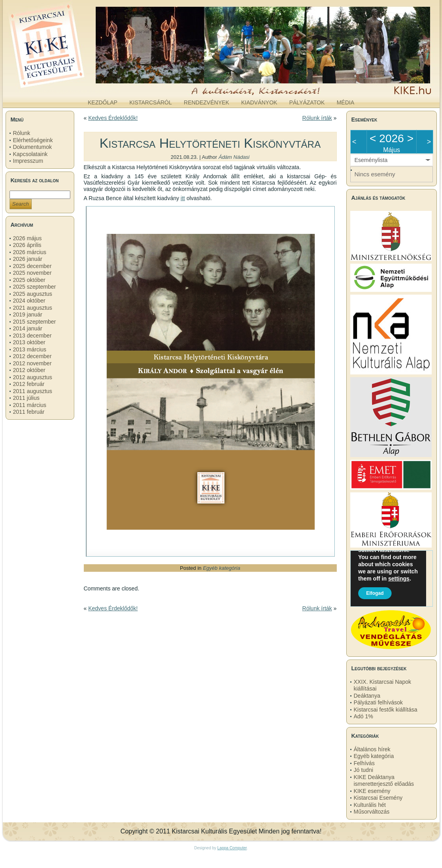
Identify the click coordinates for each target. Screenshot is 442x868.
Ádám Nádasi (234, 157)
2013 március (30, 349)
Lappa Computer (232, 848)
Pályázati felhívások (378, 702)
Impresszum (28, 161)
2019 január (28, 314)
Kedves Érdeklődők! (113, 118)
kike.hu (68, 87)
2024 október (29, 301)
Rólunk (22, 133)
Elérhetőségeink (33, 140)
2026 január (28, 259)
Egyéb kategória (222, 568)
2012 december (32, 356)
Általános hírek (372, 749)
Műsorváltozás (372, 812)
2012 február (29, 384)
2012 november (32, 363)
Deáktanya (367, 696)
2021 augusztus (33, 308)
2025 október (29, 280)
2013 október (29, 342)
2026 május (27, 238)
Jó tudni (364, 770)
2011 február (29, 412)
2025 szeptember (35, 287)
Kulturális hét (370, 805)
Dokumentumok (33, 147)
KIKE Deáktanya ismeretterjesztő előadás (384, 781)
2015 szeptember (35, 322)
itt (183, 198)
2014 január (28, 328)
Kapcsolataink (30, 154)
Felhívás (364, 763)
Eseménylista (371, 160)
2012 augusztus (33, 377)
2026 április (27, 245)
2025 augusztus (33, 294)
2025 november (32, 273)
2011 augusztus (33, 391)
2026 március (30, 252)
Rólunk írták (317, 118)
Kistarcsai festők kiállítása (386, 710)
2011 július (26, 398)
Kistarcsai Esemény (378, 798)
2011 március (30, 405)
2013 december (32, 336)
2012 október (29, 370)
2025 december (32, 266)
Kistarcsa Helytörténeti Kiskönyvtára (210, 143)
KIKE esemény (372, 791)
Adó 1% (364, 716)
